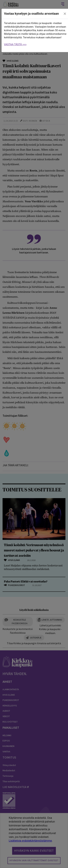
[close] (65, 14)
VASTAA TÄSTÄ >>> (15, 44)
